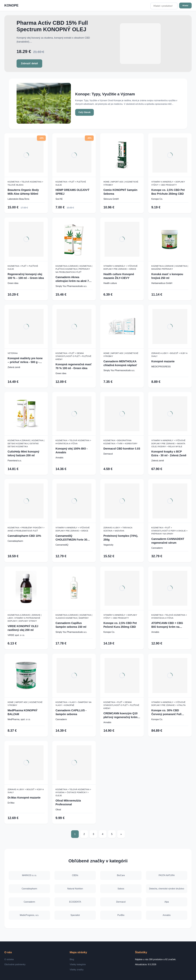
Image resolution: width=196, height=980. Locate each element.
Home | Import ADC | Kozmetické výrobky (121, 183)
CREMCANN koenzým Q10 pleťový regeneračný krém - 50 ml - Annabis (121, 715)
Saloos (121, 889)
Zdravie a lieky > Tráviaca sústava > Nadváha (118, 529)
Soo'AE (59, 199)
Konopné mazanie (163, 361)
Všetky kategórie (78, 964)
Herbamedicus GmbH (162, 283)
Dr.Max (11, 803)
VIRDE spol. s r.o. (16, 635)
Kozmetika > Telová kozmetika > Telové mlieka (25, 183)
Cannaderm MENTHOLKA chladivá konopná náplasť (120, 363)
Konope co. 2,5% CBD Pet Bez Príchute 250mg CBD (168, 192)
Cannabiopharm (15, 541)
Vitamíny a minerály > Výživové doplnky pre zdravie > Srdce (121, 267)
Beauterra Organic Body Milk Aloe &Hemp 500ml (23, 192)
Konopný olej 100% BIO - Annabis (72, 450)
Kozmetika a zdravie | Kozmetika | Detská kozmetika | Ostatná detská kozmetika (26, 443)
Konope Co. (157, 199)
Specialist (75, 915)
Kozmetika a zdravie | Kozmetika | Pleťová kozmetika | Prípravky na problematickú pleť (74, 269)
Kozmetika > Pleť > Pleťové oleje (71, 183)
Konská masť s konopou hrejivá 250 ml (167, 276)
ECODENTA (75, 902)
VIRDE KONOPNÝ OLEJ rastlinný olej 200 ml (23, 628)
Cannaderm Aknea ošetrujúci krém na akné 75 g (73, 279)
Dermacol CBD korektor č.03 (122, 449)
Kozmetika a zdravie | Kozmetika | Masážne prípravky (170, 267)
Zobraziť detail (29, 63)
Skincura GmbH (111, 199)
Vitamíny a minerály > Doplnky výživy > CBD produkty (168, 183)
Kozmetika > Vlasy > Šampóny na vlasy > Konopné (73, 704)
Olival (58, 810)
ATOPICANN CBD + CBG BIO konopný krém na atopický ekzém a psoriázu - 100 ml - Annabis (169, 625)
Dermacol (108, 454)
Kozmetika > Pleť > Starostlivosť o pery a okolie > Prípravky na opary (169, 531)
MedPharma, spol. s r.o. (19, 719)
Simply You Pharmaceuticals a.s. (71, 286)
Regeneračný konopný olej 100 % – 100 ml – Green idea (26, 276)
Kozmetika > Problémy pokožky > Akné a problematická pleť (26, 529)
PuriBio (121, 915)
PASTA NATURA (167, 875)
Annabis (59, 458)
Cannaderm (157, 548)
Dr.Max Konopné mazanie (24, 798)
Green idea (13, 283)
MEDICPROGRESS (161, 367)
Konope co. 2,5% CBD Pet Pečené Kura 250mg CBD (120, 625)
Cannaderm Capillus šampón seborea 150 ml (71, 625)
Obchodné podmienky (15, 964)
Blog (72, 959)
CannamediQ (62, 545)
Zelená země (14, 367)
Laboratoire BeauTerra (18, 199)
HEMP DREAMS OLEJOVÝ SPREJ (72, 192)
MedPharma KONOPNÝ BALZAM (23, 712)
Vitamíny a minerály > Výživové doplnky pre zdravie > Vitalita (168, 704)
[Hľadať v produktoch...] (164, 6)
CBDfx (75, 875)
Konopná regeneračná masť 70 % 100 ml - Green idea (74, 366)
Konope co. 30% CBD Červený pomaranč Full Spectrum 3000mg (166, 712)
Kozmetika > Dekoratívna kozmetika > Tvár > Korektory (120, 442)
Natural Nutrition (75, 889)
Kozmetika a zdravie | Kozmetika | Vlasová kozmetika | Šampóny (74, 616)
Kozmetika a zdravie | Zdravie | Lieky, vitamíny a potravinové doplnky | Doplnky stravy (24, 618)
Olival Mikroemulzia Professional (68, 802)
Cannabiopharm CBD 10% (24, 536)
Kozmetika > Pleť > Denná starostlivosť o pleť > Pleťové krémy (73, 356)
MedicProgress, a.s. (29, 915)
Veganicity (108, 545)
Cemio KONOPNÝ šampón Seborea (120, 192)
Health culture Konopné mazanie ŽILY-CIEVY (119, 276)
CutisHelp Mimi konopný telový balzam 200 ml (23, 453)
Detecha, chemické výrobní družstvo (167, 889)
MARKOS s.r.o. (29, 875)
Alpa (167, 902)
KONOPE (11, 5)
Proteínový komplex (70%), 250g (121, 538)
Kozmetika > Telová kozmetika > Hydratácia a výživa (73, 442)
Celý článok (84, 112)
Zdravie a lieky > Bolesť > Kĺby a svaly (169, 355)
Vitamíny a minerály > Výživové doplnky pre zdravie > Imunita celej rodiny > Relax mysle (168, 443)
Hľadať (185, 6)
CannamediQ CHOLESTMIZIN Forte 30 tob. (71, 538)
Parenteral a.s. (15, 461)
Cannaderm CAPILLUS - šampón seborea (71, 712)
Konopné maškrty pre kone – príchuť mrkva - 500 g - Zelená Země (25, 360)
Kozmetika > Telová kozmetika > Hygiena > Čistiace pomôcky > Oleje (73, 792)
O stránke (9, 959)
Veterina (13, 353)
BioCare (121, 875)
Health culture (110, 283)
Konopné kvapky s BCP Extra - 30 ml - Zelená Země (169, 453)
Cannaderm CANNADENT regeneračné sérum (168, 541)
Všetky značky (77, 970)
